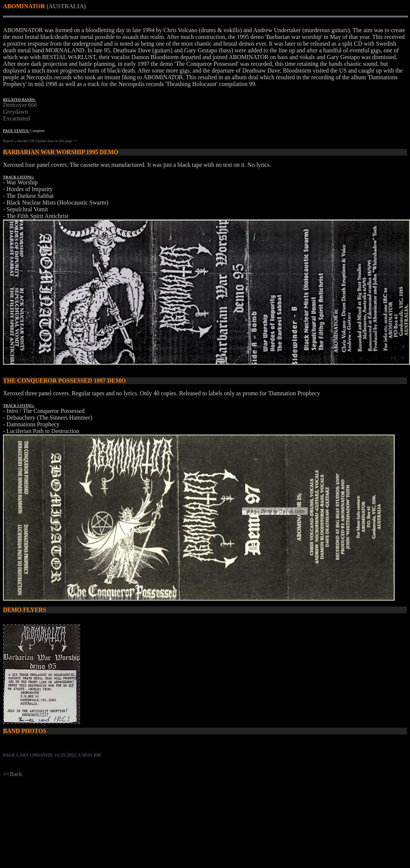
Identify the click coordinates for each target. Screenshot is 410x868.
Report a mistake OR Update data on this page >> (40, 141)
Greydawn (16, 112)
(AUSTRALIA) (66, 6)
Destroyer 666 (20, 105)
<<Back (13, 774)
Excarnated (16, 118)
